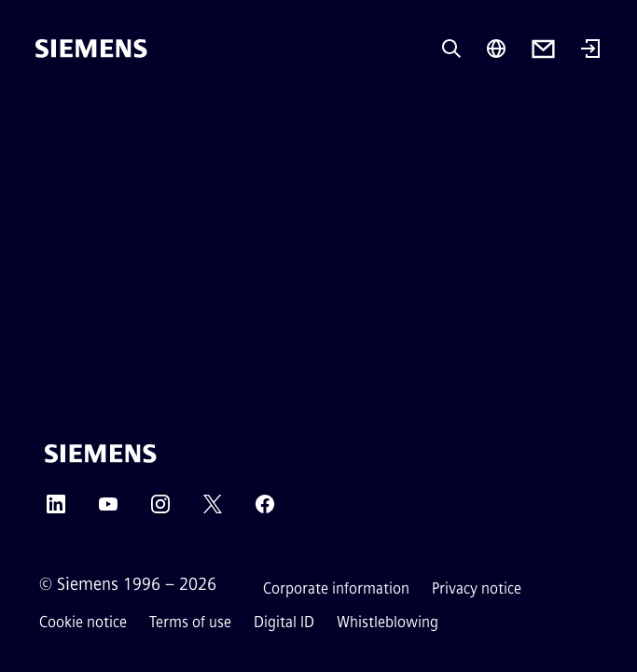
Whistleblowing (388, 622)
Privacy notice (477, 588)
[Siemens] (91, 49)
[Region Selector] (496, 49)
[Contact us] (543, 49)
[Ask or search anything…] (451, 49)
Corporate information (336, 588)
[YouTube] (108, 510)
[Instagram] (160, 510)
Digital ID (284, 622)
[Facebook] (265, 510)
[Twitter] (213, 510)
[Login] (590, 50)
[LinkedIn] (56, 510)
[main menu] (48, 112)
